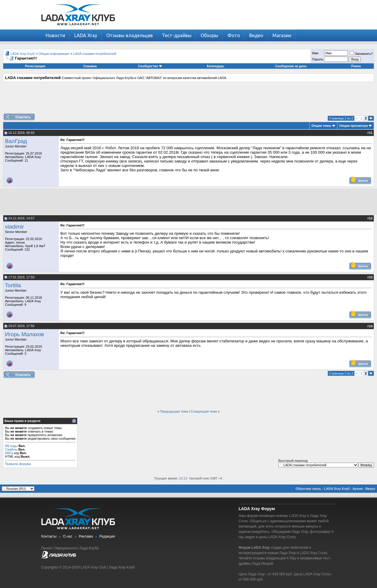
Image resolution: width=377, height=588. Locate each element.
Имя (315, 53)
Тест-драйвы (177, 35)
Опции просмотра (354, 126)
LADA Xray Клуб (23, 54)
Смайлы (11, 449)
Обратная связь (308, 489)
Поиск (356, 66)
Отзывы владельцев (130, 35)
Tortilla (13, 285)
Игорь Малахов (24, 334)
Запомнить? (361, 54)
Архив (358, 489)
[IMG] (9, 453)
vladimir (14, 227)
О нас (68, 536)
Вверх (370, 489)
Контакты (49, 536)
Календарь (215, 66)
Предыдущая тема (174, 411)
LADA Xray (86, 35)
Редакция (107, 536)
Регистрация (35, 66)
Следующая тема (204, 411)
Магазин (282, 35)
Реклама (86, 536)
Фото (234, 35)
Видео (256, 35)
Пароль (318, 59)
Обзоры (209, 35)
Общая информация (54, 54)
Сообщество (150, 66)
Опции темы (321, 126)
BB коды (11, 446)
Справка (90, 66)
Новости (55, 35)
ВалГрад (16, 141)
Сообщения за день (291, 66)
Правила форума (18, 464)
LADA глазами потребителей (95, 54)
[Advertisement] (188, 100)
